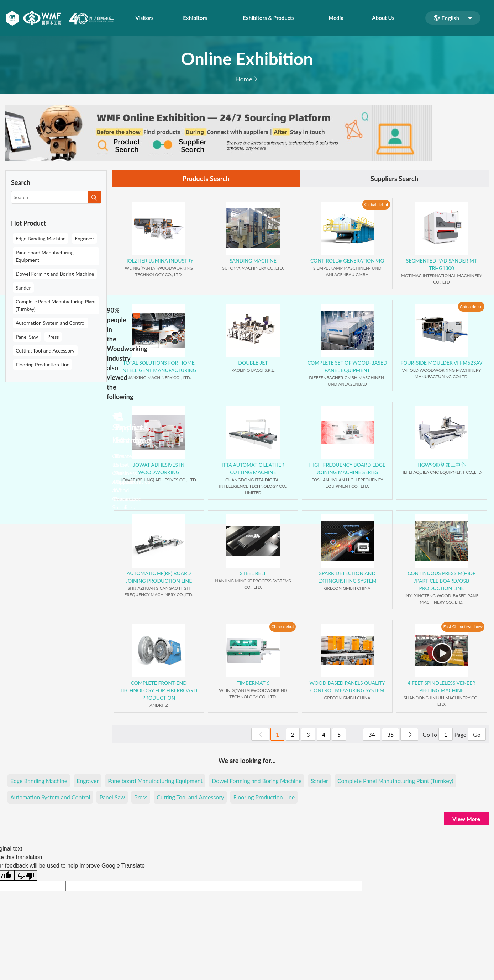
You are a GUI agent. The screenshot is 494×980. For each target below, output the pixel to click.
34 (372, 735)
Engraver (84, 239)
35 (391, 735)
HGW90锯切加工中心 (442, 466)
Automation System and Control (51, 323)
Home (244, 79)
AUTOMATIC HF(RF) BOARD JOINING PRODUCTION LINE (159, 578)
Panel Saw (27, 337)
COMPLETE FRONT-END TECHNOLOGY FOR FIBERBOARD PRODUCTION (159, 691)
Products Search (206, 179)
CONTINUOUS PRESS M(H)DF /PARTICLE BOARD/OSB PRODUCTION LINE (442, 582)
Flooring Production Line (43, 364)
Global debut (376, 205)
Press (53, 337)
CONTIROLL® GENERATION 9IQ (347, 262)
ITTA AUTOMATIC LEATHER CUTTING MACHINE (253, 470)
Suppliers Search (394, 179)
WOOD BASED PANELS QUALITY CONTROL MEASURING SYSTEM (348, 688)
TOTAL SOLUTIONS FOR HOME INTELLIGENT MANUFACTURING (159, 367)
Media (344, 18)
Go (477, 735)
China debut (471, 307)
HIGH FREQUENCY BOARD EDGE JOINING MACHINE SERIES (347, 470)
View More (466, 820)
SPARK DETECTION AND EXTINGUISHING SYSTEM (347, 578)
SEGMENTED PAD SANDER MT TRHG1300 (442, 265)
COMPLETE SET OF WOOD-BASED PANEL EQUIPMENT (347, 367)
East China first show (463, 627)
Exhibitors (192, 18)
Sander (23, 288)
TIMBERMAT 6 (253, 684)
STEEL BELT (253, 574)
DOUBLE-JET (253, 364)
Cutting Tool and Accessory (45, 351)
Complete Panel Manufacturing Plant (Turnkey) (56, 305)
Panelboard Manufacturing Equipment (45, 256)
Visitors (145, 18)
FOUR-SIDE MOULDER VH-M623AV (441, 364)
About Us (387, 18)
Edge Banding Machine (41, 239)
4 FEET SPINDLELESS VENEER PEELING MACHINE (442, 688)
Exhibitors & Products (272, 18)
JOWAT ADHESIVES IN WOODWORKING (159, 470)
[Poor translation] (26, 876)
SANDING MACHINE (253, 262)
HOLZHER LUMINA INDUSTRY (159, 262)
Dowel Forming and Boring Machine (55, 274)
